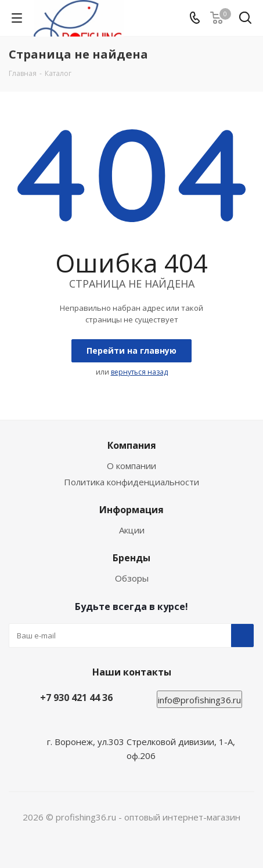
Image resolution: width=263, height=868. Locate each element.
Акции (132, 530)
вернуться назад (139, 372)
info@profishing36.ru (199, 700)
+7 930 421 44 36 (76, 698)
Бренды (131, 558)
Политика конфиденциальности (131, 482)
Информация (131, 510)
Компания (132, 445)
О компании (131, 466)
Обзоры (132, 578)
